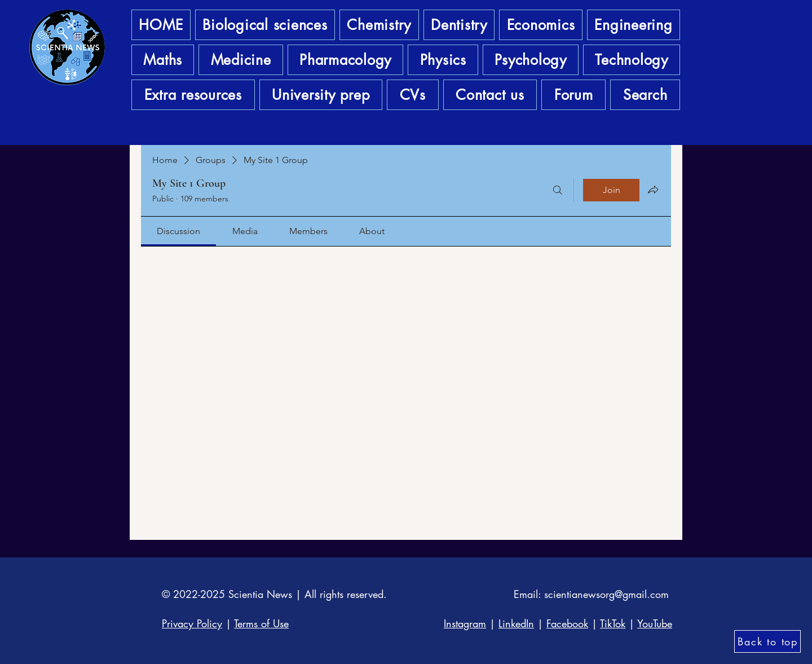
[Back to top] (767, 641)
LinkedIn (516, 623)
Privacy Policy (192, 623)
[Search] (558, 190)
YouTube (655, 623)
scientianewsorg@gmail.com (606, 594)
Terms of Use (261, 623)
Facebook (567, 623)
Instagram (465, 623)
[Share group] (653, 190)
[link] (178, 231)
